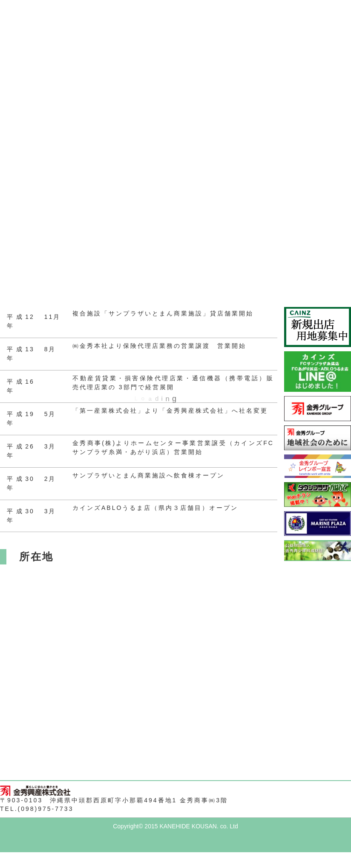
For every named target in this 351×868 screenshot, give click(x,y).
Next (340, 41)
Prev (11, 41)
